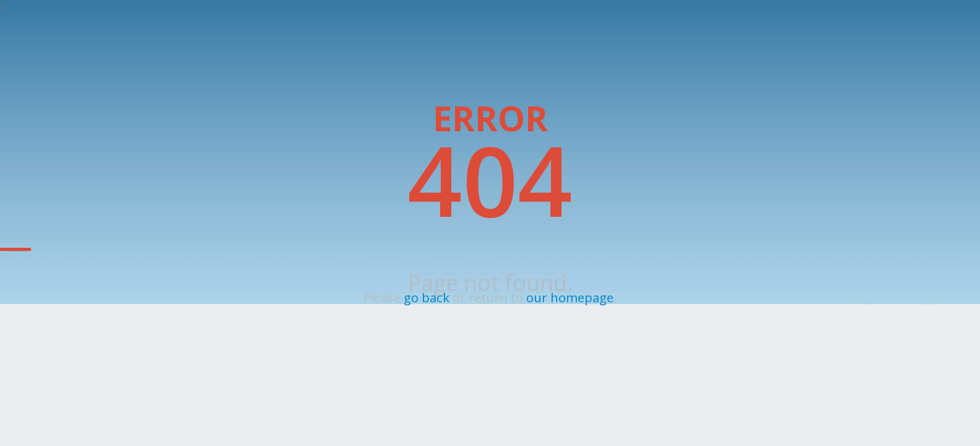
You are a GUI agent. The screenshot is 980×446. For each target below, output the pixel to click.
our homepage (570, 297)
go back (427, 297)
